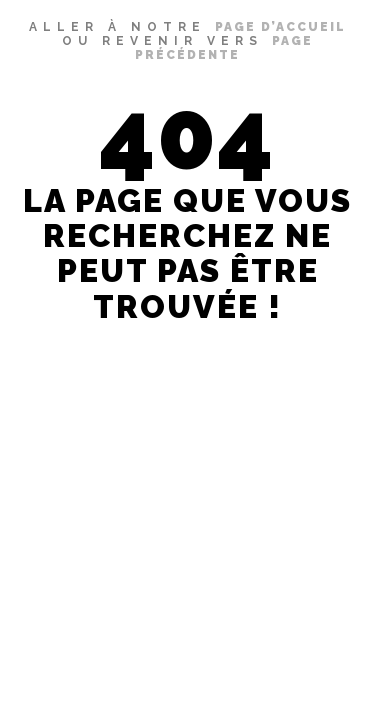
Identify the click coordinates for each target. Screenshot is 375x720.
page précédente (224, 48)
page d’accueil (280, 27)
